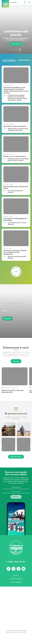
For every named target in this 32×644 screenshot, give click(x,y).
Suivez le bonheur (9, 60)
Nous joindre (16, 582)
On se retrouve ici (16, 457)
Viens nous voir (16, 44)
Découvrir (8, 319)
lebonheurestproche (16, 414)
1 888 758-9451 (16, 562)
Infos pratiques (16, 579)
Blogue (16, 575)
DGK (16, 632)
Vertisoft (23, 632)
